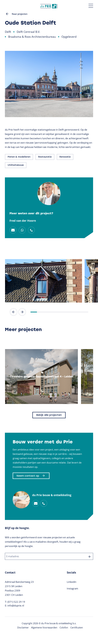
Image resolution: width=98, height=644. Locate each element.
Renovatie (65, 157)
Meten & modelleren (19, 157)
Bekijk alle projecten (49, 415)
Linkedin (72, 582)
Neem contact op (31, 476)
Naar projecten (16, 14)
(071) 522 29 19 (16, 602)
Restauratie (45, 157)
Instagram (72, 588)
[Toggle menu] (91, 6)
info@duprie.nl (16, 606)
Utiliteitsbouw (16, 165)
